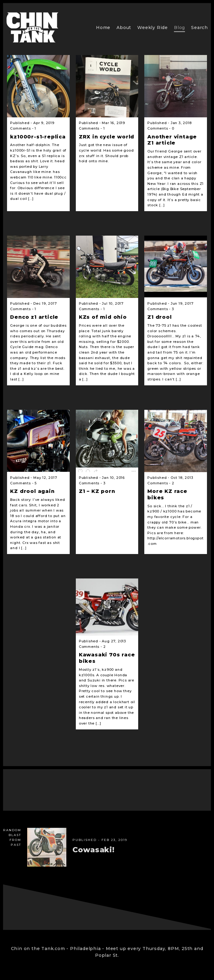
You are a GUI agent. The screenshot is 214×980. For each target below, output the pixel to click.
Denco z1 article (34, 317)
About (124, 28)
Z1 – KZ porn (97, 491)
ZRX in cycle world (107, 137)
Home (103, 28)
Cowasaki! (94, 850)
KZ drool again (32, 491)
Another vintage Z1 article (172, 140)
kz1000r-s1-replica (38, 137)
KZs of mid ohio (103, 317)
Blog (179, 28)
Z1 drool (159, 317)
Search (199, 28)
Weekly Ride (153, 28)
